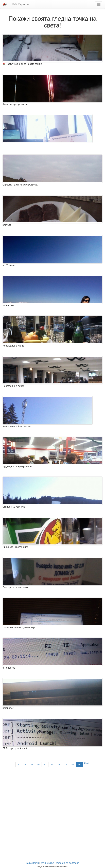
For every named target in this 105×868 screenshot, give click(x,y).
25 (72, 765)
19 (31, 765)
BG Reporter (21, 4)
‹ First (86, 763)
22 (52, 765)
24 (65, 765)
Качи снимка (48, 863)
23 (59, 765)
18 (25, 765)
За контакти (32, 863)
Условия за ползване (68, 863)
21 (45, 765)
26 (79, 765)
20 (38, 765)
